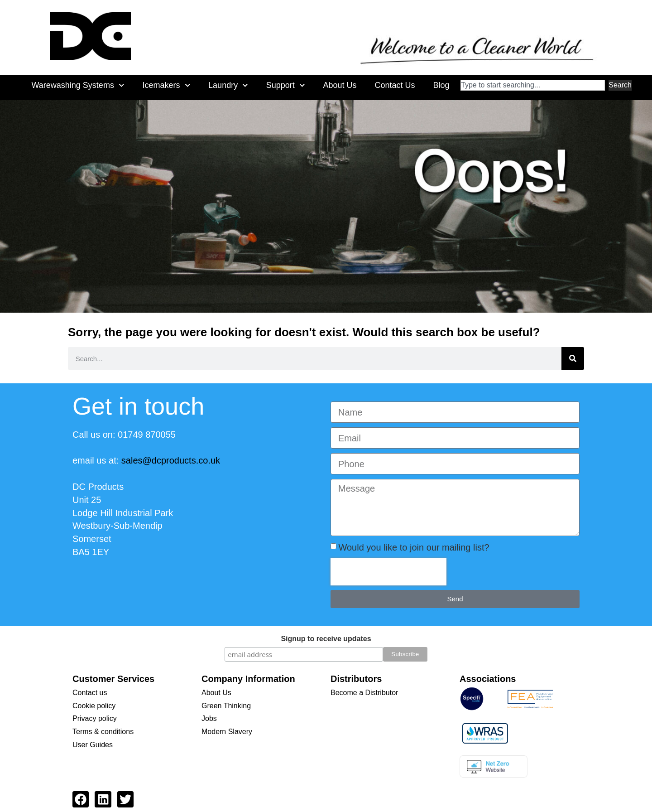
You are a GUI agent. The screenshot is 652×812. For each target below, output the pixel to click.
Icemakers (166, 85)
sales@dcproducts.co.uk (171, 460)
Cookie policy (94, 706)
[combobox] (533, 85)
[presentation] (388, 572)
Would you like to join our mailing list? (414, 547)
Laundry (228, 85)
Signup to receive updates (326, 639)
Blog (441, 85)
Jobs (209, 718)
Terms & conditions (103, 732)
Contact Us (395, 85)
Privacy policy (95, 718)
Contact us (90, 693)
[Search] (573, 358)
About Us (340, 85)
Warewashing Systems (78, 85)
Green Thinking (226, 706)
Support (286, 85)
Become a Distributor (364, 693)
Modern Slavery (227, 732)
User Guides (93, 745)
